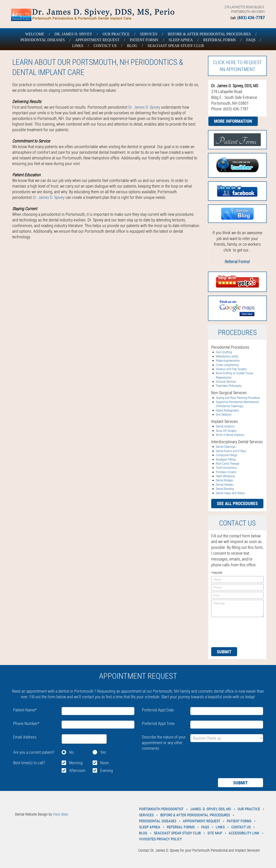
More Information (233, 121)
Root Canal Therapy (228, 464)
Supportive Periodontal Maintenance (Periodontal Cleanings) (237, 404)
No (71, 752)
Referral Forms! (237, 262)
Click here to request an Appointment (237, 66)
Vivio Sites (60, 814)
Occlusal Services (226, 382)
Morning (76, 763)
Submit (224, 652)
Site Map (215, 833)
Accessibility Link (244, 833)
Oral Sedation (224, 414)
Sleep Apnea (181, 40)
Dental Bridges (224, 480)
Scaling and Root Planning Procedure (238, 398)
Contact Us (105, 46)
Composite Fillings (227, 455)
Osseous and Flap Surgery (231, 369)
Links (78, 46)
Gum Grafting (224, 352)
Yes (103, 752)
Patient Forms (144, 40)
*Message (237, 608)
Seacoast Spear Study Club (176, 46)
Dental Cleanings (226, 447)
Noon (105, 763)
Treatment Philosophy (229, 386)
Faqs (251, 40)
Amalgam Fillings (226, 459)
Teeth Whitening (225, 476)
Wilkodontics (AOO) (227, 356)
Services (149, 34)
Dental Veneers (225, 485)
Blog (132, 46)
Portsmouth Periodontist (161, 809)
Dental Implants (225, 426)
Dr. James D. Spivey (73, 34)
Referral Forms (219, 40)
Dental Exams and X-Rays (231, 451)
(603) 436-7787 (251, 18)
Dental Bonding (225, 489)
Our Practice (116, 34)
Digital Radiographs (227, 410)
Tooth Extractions (226, 468)
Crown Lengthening (227, 365)
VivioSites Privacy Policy (160, 839)
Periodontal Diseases (43, 40)
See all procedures (237, 503)
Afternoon (77, 770)
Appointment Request (97, 40)
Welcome (35, 34)
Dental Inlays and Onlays (230, 493)
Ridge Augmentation (228, 361)
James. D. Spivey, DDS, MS (211, 809)
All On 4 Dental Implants (230, 435)
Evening (107, 770)
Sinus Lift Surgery (226, 431)
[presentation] (227, 632)
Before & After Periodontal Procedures (209, 34)
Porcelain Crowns (226, 472)
